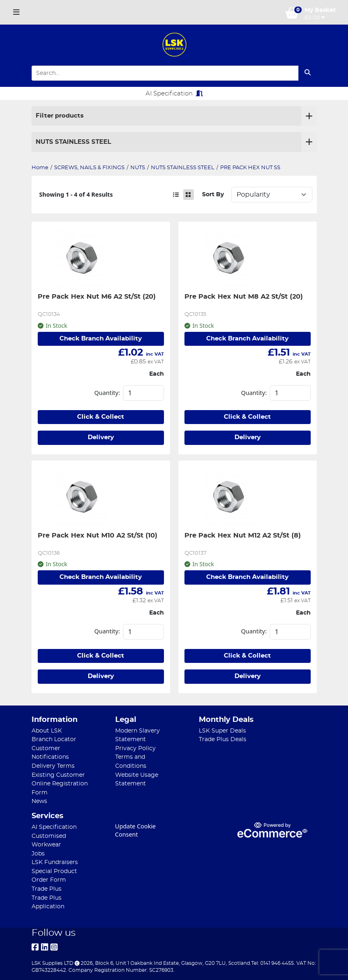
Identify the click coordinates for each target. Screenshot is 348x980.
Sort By (213, 194)
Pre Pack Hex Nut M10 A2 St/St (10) (98, 535)
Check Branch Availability (101, 339)
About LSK (47, 731)
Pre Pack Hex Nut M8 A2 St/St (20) (244, 297)
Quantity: (107, 393)
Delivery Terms (53, 766)
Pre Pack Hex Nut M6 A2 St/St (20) (97, 297)
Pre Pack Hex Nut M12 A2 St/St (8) (243, 535)
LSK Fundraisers (55, 862)
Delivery (101, 437)
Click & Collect (101, 417)
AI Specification (174, 93)
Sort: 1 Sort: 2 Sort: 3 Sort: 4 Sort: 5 (272, 195)
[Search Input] (165, 73)
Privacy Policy (135, 748)
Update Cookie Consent (135, 830)
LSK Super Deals (222, 731)
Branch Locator (54, 739)
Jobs (38, 854)
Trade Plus (47, 889)
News (39, 801)
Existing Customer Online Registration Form (60, 784)
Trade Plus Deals (223, 739)
